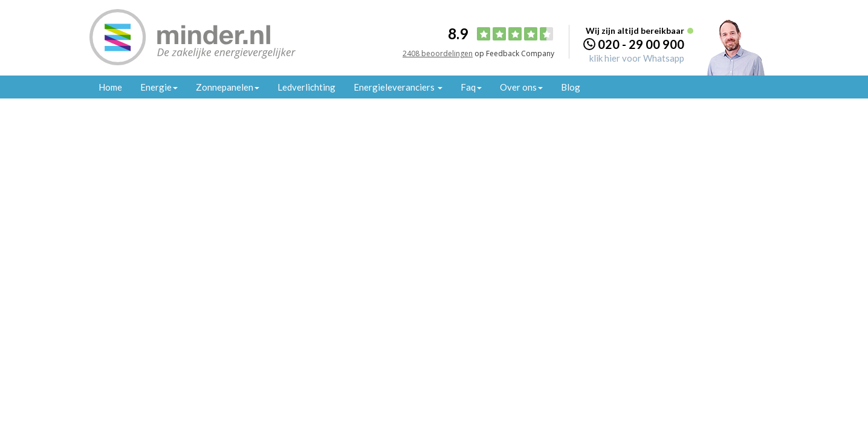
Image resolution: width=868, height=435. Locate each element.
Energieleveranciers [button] (398, 87)
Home (110, 87)
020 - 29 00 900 (641, 44)
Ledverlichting (306, 87)
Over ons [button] (521, 87)
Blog (571, 87)
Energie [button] (159, 87)
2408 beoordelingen (438, 53)
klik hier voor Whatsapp (637, 58)
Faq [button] (471, 87)
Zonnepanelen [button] (228, 87)
